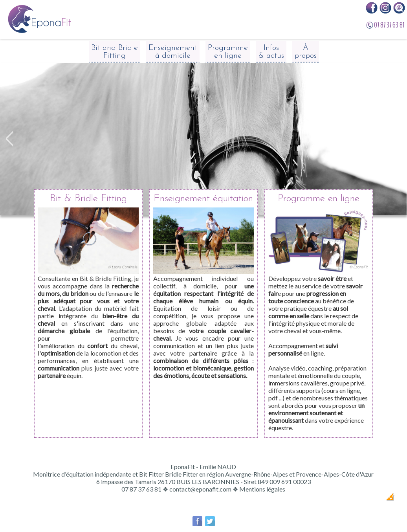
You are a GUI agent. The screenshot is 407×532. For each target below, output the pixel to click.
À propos (306, 52)
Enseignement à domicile (173, 52)
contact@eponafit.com (200, 489)
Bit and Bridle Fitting (115, 52)
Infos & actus (271, 52)
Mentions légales (262, 489)
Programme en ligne (228, 52)
